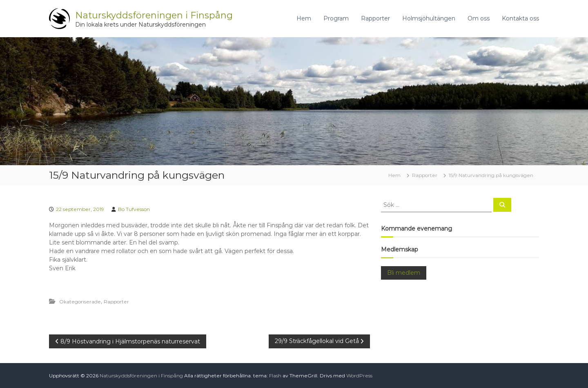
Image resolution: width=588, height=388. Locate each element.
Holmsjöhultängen (429, 18)
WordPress (359, 376)
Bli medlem (404, 273)
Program (336, 18)
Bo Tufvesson (134, 209)
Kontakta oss (520, 18)
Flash (275, 376)
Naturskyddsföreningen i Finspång (154, 15)
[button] (209, 291)
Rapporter (375, 18)
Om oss (479, 18)
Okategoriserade (80, 302)
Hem (304, 18)
